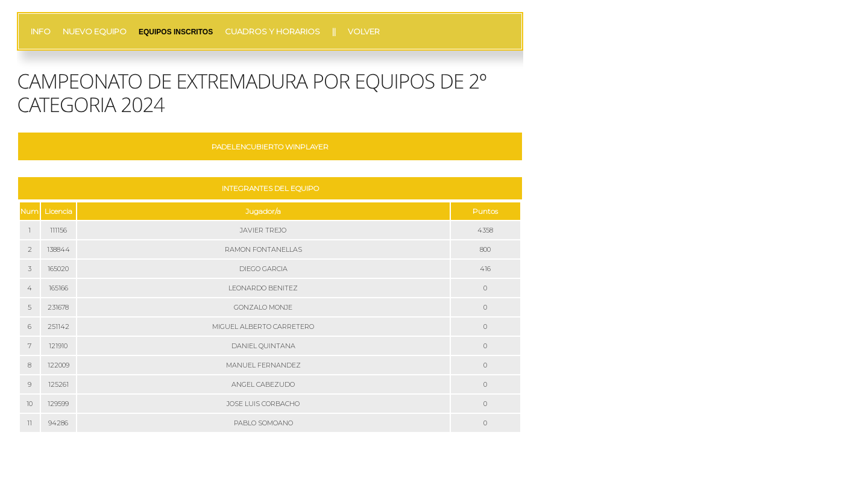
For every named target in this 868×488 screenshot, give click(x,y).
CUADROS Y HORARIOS (272, 31)
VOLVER (364, 31)
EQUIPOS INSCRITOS (176, 32)
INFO (41, 31)
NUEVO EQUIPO (95, 31)
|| (334, 31)
